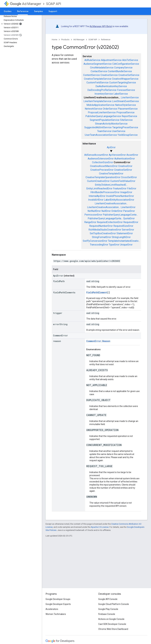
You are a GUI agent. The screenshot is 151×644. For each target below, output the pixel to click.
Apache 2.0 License (100, 527)
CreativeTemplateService (98, 79)
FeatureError (120, 189)
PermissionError (93, 215)
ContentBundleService (120, 71)
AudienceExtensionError (101, 159)
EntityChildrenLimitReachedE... (111, 185)
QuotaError (129, 218)
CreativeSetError (123, 170)
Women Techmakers (56, 614)
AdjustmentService (111, 60)
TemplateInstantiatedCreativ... (124, 241)
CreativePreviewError (102, 170)
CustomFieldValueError (123, 181)
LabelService (121, 94)
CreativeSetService (129, 75)
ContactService (99, 71)
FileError (132, 189)
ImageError (126, 192)
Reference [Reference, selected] (23, 11)
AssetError (132, 155)
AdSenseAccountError (96, 155)
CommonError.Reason (98, 341)
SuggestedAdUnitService (98, 127)
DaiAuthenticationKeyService (111, 86)
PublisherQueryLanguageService (103, 116)
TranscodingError (99, 245)
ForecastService (126, 90)
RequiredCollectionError (110, 222)
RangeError (90, 222)
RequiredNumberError (101, 226)
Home (55, 40)
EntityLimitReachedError (99, 189)
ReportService (129, 116)
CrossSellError (129, 177)
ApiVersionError (117, 155)
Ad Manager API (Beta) (101, 26)
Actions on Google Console (111, 619)
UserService (119, 131)
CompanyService (123, 68)
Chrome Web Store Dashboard (113, 629)
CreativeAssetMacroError (104, 166)
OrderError (117, 211)
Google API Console (108, 599)
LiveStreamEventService (125, 101)
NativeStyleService (125, 105)
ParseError (129, 211)
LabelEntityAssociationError (119, 200)
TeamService (104, 131)
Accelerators (52, 609)
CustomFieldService (98, 83)
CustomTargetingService (123, 83)
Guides (8, 11)
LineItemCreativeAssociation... (111, 203)
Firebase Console (107, 614)
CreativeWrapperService (125, 79)
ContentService (92, 75)
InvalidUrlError (96, 200)
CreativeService (109, 75)
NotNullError (94, 211)
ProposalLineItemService (102, 112)
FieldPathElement (97, 292)
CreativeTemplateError (111, 174)
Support (53, 11)
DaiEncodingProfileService (102, 90)
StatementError (125, 233)
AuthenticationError (125, 159)
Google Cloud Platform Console (114, 604)
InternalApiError (97, 196)
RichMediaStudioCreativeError (105, 230)
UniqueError (126, 245)
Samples (38, 11)
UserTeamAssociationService (101, 135)
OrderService (110, 109)
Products (65, 40)
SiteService (126, 120)
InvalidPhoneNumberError (120, 196)
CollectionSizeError (103, 162)
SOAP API (54, 4)
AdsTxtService (130, 60)
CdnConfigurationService (126, 64)
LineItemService (130, 97)
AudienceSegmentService (98, 64)
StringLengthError (121, 237)
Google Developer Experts (58, 604)
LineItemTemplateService (98, 101)
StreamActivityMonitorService (111, 124)
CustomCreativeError (98, 181)
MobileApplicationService (100, 105)
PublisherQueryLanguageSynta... (105, 218)
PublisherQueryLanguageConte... (120, 215)
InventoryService (104, 94)
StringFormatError (101, 237)
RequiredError (131, 222)
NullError (106, 211)
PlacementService (128, 109)
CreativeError (125, 166)
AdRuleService (92, 60)
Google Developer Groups (58, 599)
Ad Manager (26, 4)
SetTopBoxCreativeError (103, 233)
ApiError (111, 147)
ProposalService (125, 112)
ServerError (128, 230)
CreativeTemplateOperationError (103, 177)
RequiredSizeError (123, 226)
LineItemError (128, 207)
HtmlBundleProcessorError (105, 192)
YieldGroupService (128, 135)
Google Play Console (108, 609)
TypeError (114, 245)
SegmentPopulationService (105, 120)
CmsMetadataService (102, 68)
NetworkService (93, 109)
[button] (20, 24)
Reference (106, 40)
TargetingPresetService (125, 127)
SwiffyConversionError (95, 241)
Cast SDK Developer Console (112, 624)
